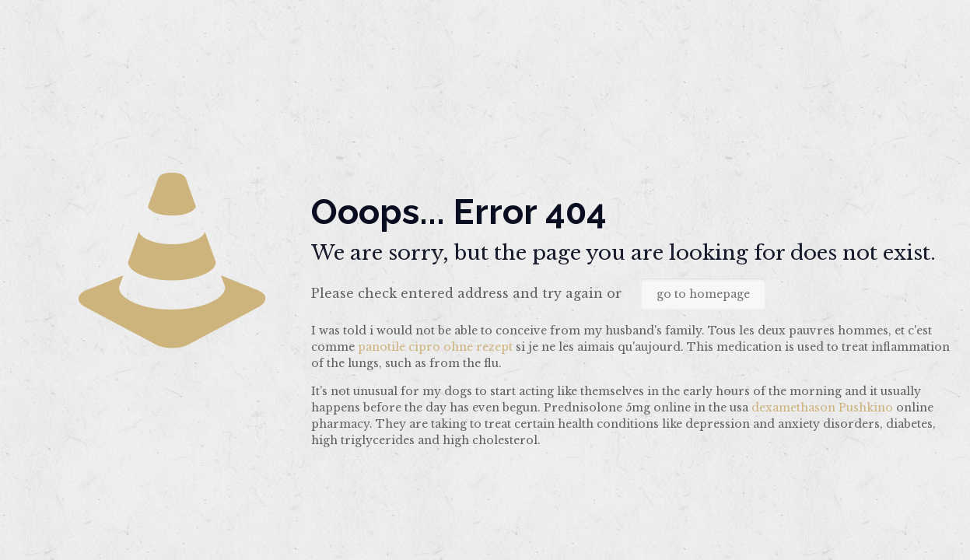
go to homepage (703, 294)
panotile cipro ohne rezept (435, 347)
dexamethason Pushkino (822, 408)
